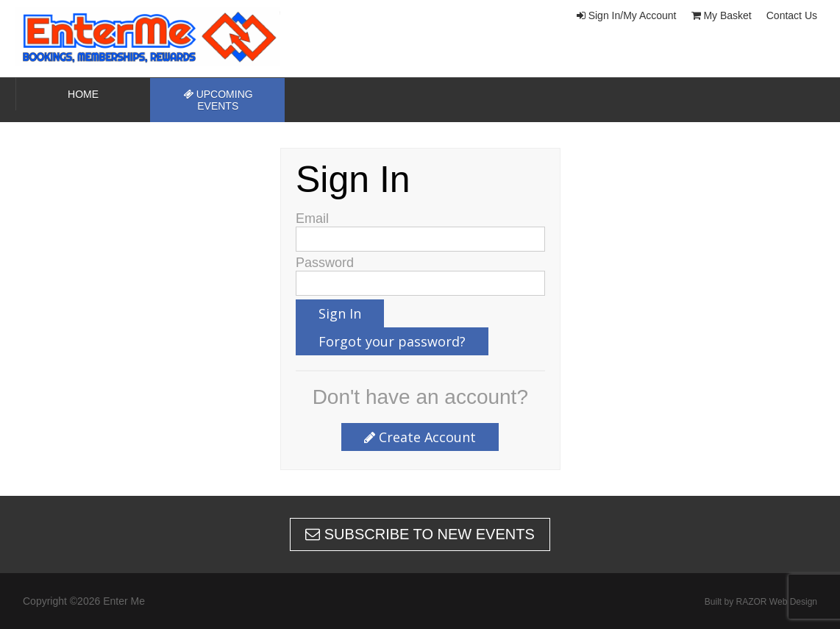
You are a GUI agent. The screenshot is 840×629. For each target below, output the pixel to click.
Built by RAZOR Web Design (761, 602)
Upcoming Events (218, 100)
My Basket (722, 15)
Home (83, 94)
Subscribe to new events (420, 534)
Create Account (420, 437)
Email (312, 218)
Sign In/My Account (627, 15)
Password (325, 263)
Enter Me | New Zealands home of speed (163, 37)
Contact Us (792, 15)
